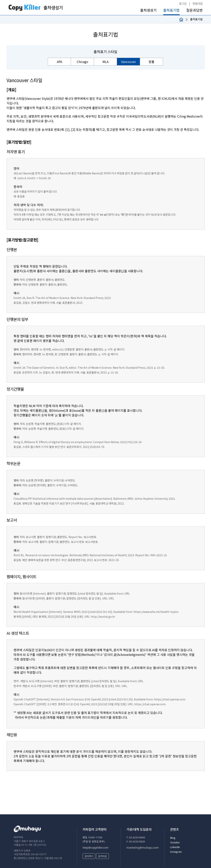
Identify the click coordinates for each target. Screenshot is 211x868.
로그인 (183, 3)
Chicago (82, 62)
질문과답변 (194, 10)
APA (59, 62)
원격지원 (103, 856)
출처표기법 (171, 10)
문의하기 (89, 856)
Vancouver (129, 62)
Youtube (175, 842)
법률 (151, 62)
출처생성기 (148, 10)
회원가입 (198, 3)
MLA (105, 62)
